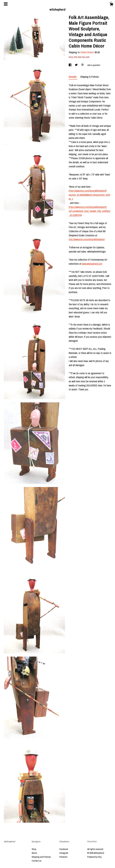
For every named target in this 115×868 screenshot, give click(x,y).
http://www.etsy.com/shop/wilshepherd (87, 239)
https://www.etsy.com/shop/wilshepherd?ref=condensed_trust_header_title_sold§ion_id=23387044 (89, 211)
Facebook (64, 849)
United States (87, 52)
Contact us (37, 861)
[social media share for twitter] (77, 65)
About (34, 853)
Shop (34, 849)
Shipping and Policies (41, 857)
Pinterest (63, 857)
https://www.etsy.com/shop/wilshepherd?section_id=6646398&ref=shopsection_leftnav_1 (89, 195)
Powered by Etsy (94, 857)
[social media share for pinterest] (83, 65)
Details (73, 77)
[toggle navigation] (6, 4)
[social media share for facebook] (70, 65)
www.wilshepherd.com (92, 264)
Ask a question (94, 65)
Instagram (64, 853)
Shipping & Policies (90, 77)
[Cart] (111, 5)
